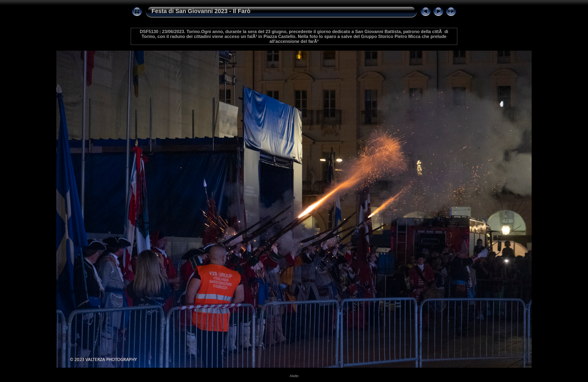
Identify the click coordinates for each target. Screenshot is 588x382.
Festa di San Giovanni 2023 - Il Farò (201, 11)
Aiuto (294, 376)
